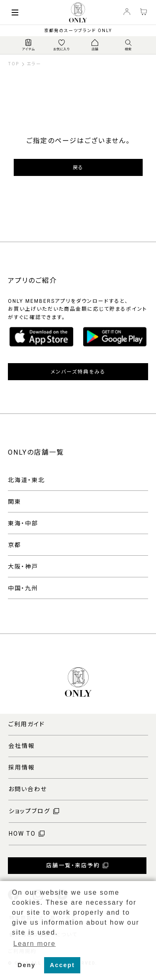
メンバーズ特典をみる (78, 372)
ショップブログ (30, 811)
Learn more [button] (35, 944)
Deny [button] (26, 965)
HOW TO (22, 834)
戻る (78, 168)
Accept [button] (62, 965)
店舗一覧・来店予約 (73, 865)
